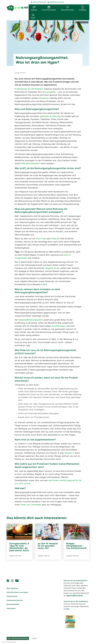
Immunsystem (49, 92)
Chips (54, 239)
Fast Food (41, 239)
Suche (33, 16)
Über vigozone (12, 588)
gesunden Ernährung (50, 116)
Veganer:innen (52, 268)
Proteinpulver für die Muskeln (29, 89)
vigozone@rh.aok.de (74, 596)
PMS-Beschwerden (30, 163)
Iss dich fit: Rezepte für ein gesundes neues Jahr (48, 546)
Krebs (43, 285)
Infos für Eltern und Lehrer (17, 592)
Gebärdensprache (57, 2)
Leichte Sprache (39, 2)
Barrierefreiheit (13, 604)
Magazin (34, 10)
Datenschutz (12, 596)
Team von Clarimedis (31, 505)
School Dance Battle (49, 10)
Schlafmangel (58, 326)
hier (68, 609)
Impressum (11, 608)
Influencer (44, 98)
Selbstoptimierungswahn (31, 320)
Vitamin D (69, 453)
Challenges (83, 10)
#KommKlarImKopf (67, 10)
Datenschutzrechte (15, 600)
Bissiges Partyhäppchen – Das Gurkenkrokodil (76, 546)
